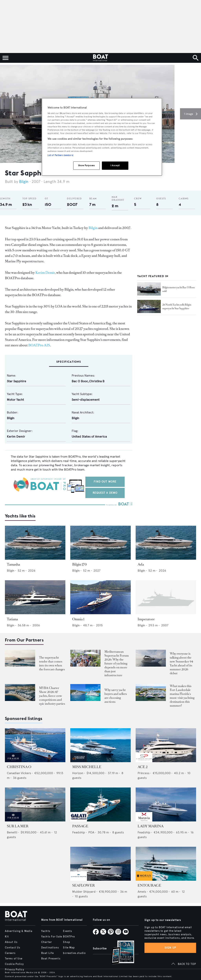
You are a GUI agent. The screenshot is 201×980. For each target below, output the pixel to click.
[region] (102, 137)
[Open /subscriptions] (119, 953)
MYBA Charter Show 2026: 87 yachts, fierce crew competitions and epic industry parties (52, 696)
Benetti (12, 832)
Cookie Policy (14, 964)
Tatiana (12, 619)
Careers (10, 953)
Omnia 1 (78, 619)
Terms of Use (14, 959)
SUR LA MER (18, 826)
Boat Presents (51, 959)
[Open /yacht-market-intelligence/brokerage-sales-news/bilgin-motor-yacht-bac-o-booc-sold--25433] (149, 289)
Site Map (69, 948)
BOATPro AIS (39, 345)
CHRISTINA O (19, 767)
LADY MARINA (151, 826)
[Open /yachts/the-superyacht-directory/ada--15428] (166, 543)
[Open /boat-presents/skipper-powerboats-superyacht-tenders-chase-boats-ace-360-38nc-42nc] (20, 658)
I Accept (115, 165)
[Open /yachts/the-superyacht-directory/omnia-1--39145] (100, 597)
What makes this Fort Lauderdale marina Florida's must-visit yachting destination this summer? (182, 696)
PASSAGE (80, 826)
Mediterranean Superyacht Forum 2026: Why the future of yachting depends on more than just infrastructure (117, 663)
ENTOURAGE (149, 885)
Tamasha (13, 564)
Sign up (170, 948)
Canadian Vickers (19, 773)
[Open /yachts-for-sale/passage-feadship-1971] (100, 804)
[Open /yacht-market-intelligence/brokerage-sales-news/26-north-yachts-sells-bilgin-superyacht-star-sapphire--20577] (149, 307)
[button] (5, 114)
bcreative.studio (74, 953)
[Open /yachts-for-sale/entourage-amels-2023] (166, 864)
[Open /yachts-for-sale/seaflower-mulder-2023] (100, 864)
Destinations (50, 948)
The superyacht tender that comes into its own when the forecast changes (52, 663)
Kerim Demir (45, 273)
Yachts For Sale (52, 937)
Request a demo (105, 493)
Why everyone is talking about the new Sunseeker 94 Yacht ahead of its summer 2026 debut (181, 663)
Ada (141, 564)
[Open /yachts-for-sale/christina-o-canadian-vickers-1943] (35, 745)
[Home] (100, 58)
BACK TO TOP (187, 964)
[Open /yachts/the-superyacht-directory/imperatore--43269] (166, 597)
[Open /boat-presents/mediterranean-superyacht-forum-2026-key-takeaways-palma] (85, 658)
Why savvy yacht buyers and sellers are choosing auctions (116, 696)
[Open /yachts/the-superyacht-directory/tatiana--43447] (35, 597)
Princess (143, 773)
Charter (47, 942)
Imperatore (146, 619)
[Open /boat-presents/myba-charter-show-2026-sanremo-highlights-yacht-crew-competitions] (20, 693)
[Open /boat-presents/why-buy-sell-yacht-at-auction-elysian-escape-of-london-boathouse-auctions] (85, 693)
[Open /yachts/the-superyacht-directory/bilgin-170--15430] (100, 543)
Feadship (79, 832)
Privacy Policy (15, 970)
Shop (66, 942)
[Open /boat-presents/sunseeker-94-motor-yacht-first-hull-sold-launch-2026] (151, 658)
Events (68, 931)
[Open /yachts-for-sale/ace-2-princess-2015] (166, 745)
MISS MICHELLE (87, 767)
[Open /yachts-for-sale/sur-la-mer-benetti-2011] (35, 804)
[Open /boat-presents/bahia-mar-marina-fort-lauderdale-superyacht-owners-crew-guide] (151, 693)
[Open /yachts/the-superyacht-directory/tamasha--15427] (35, 543)
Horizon (78, 773)
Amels (142, 892)
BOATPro (69, 937)
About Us (11, 942)
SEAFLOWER (84, 885)
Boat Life (48, 953)
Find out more (105, 482)
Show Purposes (86, 165)
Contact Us (13, 948)
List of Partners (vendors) (60, 155)
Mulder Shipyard (84, 892)
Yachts (46, 931)
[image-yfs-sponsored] (13, 761)
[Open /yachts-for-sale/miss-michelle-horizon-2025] (100, 745)
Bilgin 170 (79, 564)
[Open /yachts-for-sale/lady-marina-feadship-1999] (166, 804)
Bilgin (24, 182)
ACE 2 (143, 767)
